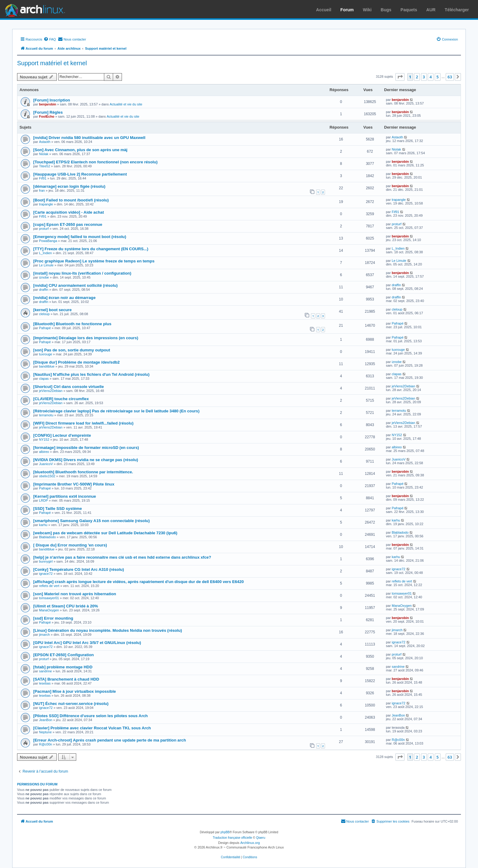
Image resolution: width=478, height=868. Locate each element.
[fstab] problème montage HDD (63, 667)
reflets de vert (49, 586)
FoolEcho (47, 116)
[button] (400, 77)
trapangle (46, 204)
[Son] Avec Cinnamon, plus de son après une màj (80, 150)
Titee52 (45, 166)
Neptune (45, 732)
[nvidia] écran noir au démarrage (64, 298)
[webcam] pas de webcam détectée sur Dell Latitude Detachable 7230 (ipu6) (105, 533)
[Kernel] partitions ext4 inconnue (65, 496)
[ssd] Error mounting (53, 618)
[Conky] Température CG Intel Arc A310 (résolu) (79, 569)
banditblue (47, 366)
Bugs (386, 10)
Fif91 (43, 178)
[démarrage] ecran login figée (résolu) (69, 186)
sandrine (45, 671)
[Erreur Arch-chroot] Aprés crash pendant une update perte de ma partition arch (110, 740)
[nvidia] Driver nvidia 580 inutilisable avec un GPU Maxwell (89, 138)
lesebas (45, 683)
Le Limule (46, 265)
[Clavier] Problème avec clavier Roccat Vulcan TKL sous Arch (92, 728)
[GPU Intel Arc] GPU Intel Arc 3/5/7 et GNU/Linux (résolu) (87, 643)
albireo (44, 452)
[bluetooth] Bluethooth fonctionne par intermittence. (83, 472)
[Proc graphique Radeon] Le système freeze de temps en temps (94, 261)
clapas (44, 379)
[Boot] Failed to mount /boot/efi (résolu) (71, 200)
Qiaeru (261, 838)
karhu (43, 525)
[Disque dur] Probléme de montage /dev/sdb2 (77, 362)
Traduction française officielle (232, 838)
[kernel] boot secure (52, 310)
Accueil (324, 10)
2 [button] (417, 77)
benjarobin (48, 104)
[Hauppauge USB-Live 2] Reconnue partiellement (80, 174)
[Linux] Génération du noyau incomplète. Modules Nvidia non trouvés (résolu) (108, 630)
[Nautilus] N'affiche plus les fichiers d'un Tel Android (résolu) (91, 374)
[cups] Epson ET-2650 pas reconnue (68, 224)
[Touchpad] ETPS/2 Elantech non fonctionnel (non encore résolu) (95, 162)
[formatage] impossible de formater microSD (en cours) (86, 448)
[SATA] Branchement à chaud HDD (66, 679)
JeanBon (46, 720)
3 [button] (424, 77)
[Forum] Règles (48, 112)
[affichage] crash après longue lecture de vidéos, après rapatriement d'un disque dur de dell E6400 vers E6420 (139, 582)
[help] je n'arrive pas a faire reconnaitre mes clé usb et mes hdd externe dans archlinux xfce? (122, 557)
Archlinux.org (250, 843)
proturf (44, 229)
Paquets (409, 10)
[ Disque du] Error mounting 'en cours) (70, 545)
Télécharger (457, 10)
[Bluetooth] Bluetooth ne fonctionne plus (72, 324)
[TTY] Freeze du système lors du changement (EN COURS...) (91, 249)
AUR (431, 10)
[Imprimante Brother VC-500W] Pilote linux (74, 484)
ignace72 (46, 574)
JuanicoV (46, 464)
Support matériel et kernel (52, 63)
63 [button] (450, 77)
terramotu (46, 415)
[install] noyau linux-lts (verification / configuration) (82, 273)
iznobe (44, 277)
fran (42, 190)
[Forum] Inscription (52, 100)
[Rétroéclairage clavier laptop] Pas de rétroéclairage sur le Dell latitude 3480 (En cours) (116, 411)
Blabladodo (47, 537)
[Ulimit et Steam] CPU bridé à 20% (66, 606)
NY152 (44, 439)
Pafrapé (45, 328)
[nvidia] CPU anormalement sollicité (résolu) (75, 285)
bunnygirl (46, 561)
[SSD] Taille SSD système (58, 509)
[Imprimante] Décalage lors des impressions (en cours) (86, 338)
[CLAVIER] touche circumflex (61, 399)
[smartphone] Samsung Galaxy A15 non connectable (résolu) (91, 521)
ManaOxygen (49, 610)
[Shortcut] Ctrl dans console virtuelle (69, 387)
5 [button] (438, 77)
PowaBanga (48, 241)
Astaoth (45, 142)
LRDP (43, 500)
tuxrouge (46, 354)
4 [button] (431, 77)
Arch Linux (34, 9)
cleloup (44, 314)
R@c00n (46, 744)
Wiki (367, 10)
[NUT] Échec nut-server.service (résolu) (71, 704)
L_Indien (45, 253)
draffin (44, 290)
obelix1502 (47, 476)
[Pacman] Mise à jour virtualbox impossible (75, 691)
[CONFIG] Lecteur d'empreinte (62, 435)
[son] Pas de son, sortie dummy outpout (72, 350)
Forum (347, 10)
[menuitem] (50, 39)
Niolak (44, 154)
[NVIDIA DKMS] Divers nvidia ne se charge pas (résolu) (86, 460)
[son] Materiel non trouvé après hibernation (75, 594)
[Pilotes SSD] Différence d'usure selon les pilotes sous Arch (91, 716)
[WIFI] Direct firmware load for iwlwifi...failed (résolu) (83, 423)
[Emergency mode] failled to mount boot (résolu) (80, 237)
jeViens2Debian (51, 391)
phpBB (225, 832)
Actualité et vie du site (126, 104)
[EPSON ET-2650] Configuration (64, 655)
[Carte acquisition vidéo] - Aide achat (69, 212)
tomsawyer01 (49, 598)
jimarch (44, 635)
